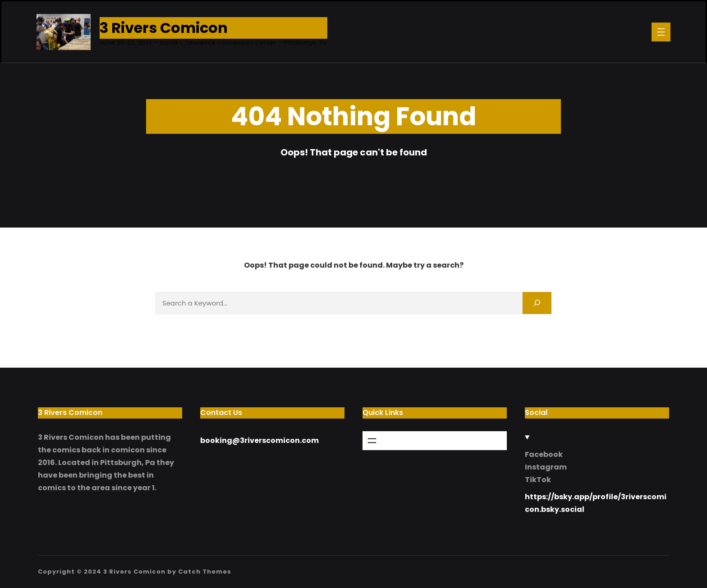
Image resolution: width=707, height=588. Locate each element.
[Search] (537, 303)
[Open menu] (661, 32)
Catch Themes (205, 572)
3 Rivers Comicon (164, 28)
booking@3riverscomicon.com (259, 440)
